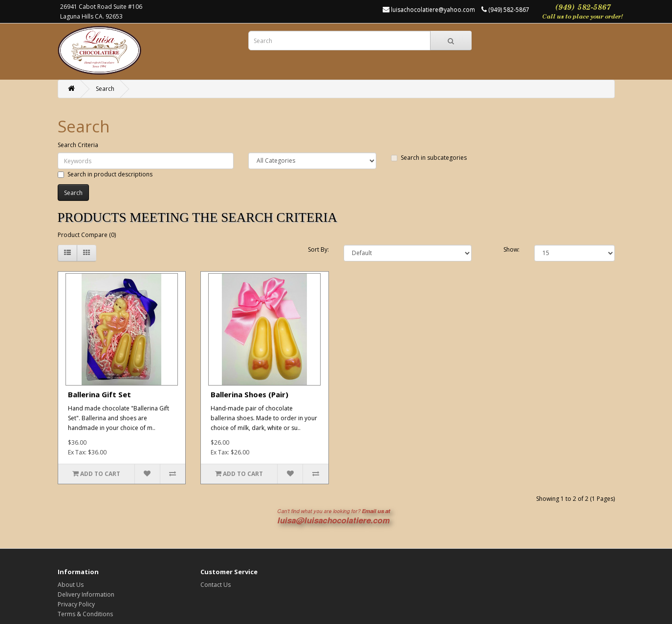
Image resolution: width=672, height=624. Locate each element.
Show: (511, 249)
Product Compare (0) (87, 235)
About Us (71, 585)
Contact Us (216, 585)
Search (105, 89)
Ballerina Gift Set (99, 394)
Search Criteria (78, 145)
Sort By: (318, 249)
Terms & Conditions (85, 614)
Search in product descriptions (105, 174)
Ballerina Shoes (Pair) (249, 394)
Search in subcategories (429, 158)
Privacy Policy (76, 604)
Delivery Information (86, 594)
